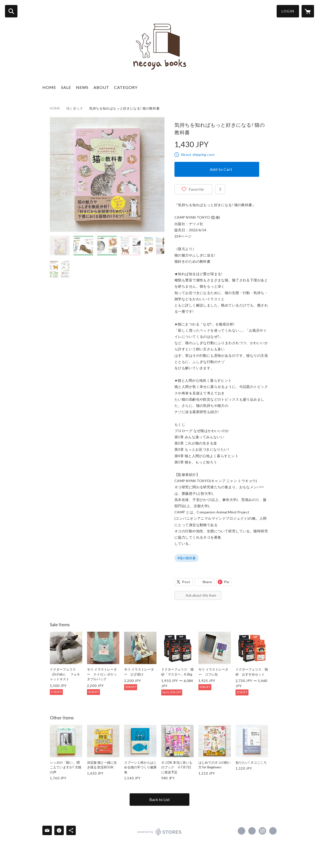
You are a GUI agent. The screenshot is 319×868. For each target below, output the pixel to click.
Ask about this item (201, 595)
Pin (227, 582)
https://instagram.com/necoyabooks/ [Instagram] (262, 831)
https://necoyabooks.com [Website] (273, 831)
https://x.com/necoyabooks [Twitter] (252, 831)
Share (207, 582)
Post (186, 582)
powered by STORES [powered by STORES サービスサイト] (160, 832)
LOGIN (288, 11)
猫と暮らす (75, 108)
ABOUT (101, 87)
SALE (66, 87)
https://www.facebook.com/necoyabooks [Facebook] (241, 831)
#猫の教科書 (187, 558)
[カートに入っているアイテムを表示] (308, 11)
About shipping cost (198, 155)
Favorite (196, 189)
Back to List (159, 799)
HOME (49, 87)
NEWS (82, 87)
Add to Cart (221, 169)
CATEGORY (126, 87)
